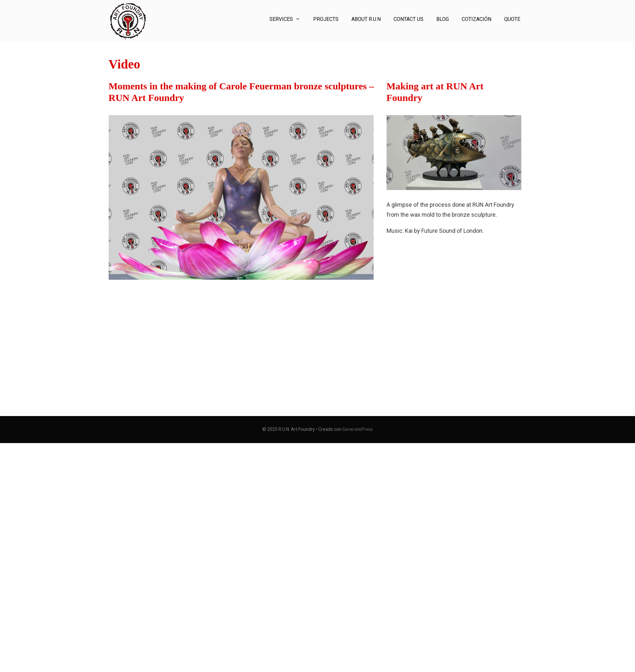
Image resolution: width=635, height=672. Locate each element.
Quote (512, 19)
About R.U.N (366, 19)
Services (288, 19)
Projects (326, 19)
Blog (443, 19)
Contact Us (408, 19)
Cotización (476, 19)
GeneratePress (358, 429)
